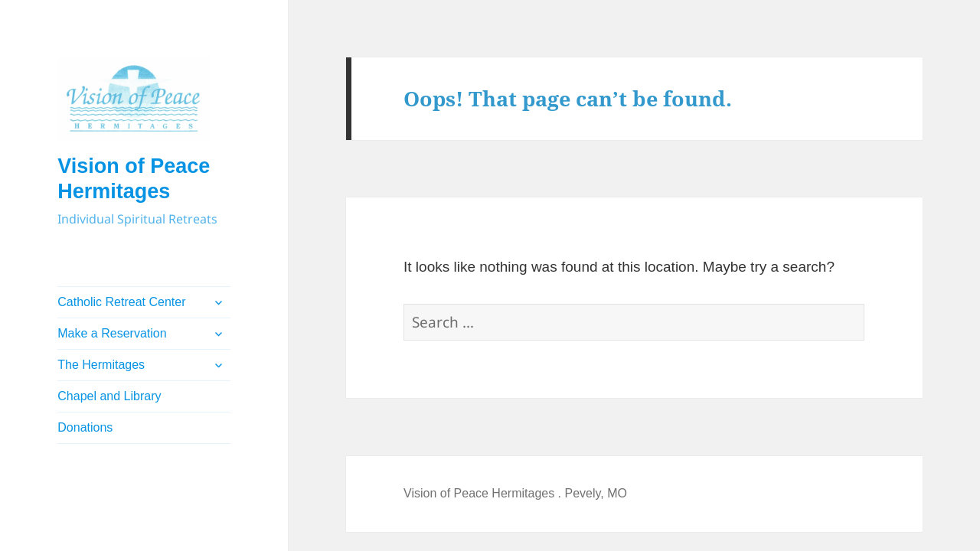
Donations (85, 427)
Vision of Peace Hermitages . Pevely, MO (515, 493)
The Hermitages (101, 365)
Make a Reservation (112, 333)
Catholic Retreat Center (121, 302)
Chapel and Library (109, 396)
